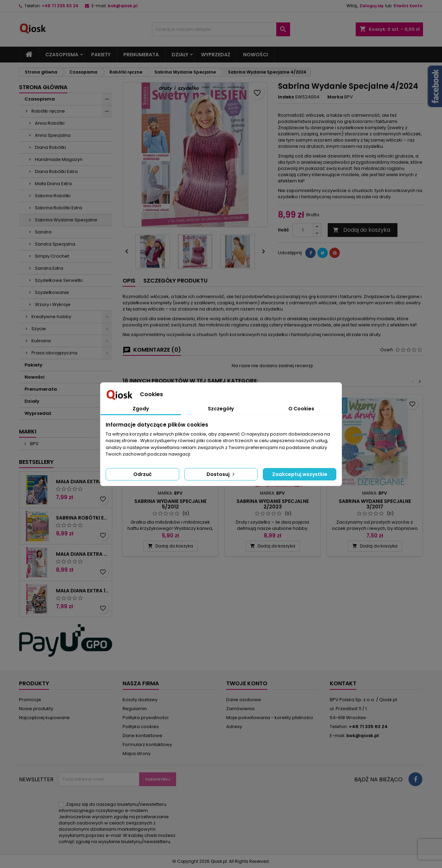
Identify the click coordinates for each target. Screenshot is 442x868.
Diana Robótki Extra (56, 171)
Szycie (39, 329)
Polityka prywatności (146, 718)
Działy (180, 55)
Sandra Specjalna (55, 244)
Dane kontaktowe (142, 736)
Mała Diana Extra (53, 184)
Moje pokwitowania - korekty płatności (270, 718)
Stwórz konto (408, 6)
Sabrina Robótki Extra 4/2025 (83, 518)
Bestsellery (36, 462)
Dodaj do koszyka (362, 230)
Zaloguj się (371, 6)
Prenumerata (141, 55)
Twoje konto (247, 683)
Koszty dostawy (140, 700)
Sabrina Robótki (53, 196)
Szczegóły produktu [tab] (175, 281)
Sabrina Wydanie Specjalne (66, 220)
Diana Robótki (50, 147)
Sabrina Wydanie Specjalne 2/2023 (273, 504)
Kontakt (343, 683)
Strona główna (43, 87)
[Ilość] (303, 230)
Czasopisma (62, 55)
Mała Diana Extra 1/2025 (83, 591)
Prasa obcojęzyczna (54, 353)
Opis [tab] (129, 281)
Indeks (286, 97)
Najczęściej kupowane (44, 718)
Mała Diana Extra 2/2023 (83, 481)
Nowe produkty (36, 709)
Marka (335, 97)
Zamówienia (240, 709)
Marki (28, 432)
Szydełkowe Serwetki (59, 280)
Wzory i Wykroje (53, 304)
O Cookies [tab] (301, 409)
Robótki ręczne (48, 111)
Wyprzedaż (216, 55)
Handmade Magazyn (59, 159)
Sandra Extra (49, 268)
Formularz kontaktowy (147, 745)
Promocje (30, 700)
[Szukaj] (221, 29)
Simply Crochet (52, 256)
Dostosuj (221, 474)
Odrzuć (142, 474)
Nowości (256, 55)
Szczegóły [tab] (221, 409)
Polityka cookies (141, 727)
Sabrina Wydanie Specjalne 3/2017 (375, 504)
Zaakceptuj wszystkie (300, 474)
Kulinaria (41, 341)
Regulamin (135, 709)
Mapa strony (137, 753)
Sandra (43, 232)
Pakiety (101, 55)
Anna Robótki (50, 123)
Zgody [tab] (141, 409)
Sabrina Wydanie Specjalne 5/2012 (170, 504)
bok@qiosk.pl (123, 6)
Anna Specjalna (53, 135)
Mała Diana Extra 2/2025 (83, 554)
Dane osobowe (244, 700)
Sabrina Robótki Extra (59, 208)
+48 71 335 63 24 (60, 6)
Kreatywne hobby (51, 317)
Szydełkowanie (52, 292)
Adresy (234, 727)
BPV (34, 444)
